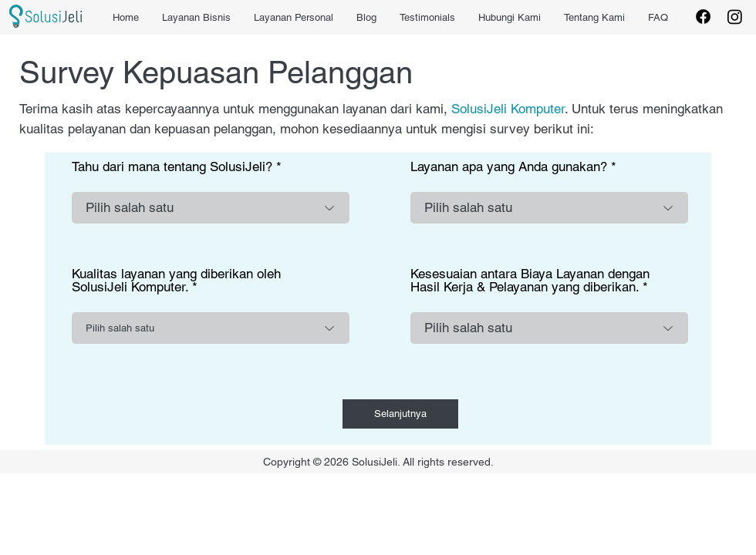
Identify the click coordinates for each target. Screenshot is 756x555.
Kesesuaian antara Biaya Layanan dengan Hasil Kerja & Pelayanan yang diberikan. (530, 281)
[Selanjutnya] (400, 414)
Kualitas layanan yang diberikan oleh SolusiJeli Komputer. (176, 281)
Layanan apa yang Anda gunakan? (509, 167)
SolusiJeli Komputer (508, 109)
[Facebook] (703, 17)
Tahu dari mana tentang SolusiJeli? (172, 167)
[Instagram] (735, 17)
